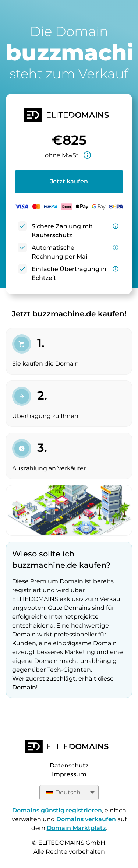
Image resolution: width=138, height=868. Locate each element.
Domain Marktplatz (76, 828)
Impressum (69, 774)
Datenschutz (69, 765)
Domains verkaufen (86, 819)
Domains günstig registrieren (57, 810)
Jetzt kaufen (69, 181)
